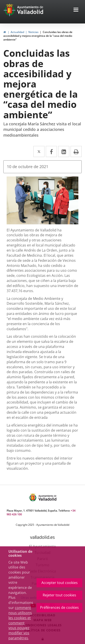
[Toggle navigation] (76, 10)
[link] (10, 10)
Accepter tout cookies (60, 583)
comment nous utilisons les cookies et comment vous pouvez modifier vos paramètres (20, 623)
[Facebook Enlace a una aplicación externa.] (51, 151)
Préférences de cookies (59, 607)
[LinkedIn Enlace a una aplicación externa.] (64, 151)
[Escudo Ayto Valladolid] (33, 498)
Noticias (33, 32)
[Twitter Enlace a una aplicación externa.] (39, 151)
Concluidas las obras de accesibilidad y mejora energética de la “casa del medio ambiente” (38, 36)
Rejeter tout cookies (59, 595)
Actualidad (17, 32)
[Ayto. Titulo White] (30, 10)
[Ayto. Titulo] (47, 498)
